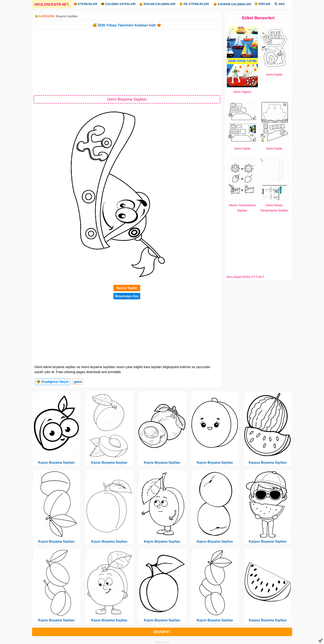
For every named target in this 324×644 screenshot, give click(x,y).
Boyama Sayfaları (67, 16)
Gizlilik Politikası (162, 642)
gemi (78, 382)
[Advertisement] (127, 62)
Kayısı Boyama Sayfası (56, 463)
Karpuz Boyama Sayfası (268, 463)
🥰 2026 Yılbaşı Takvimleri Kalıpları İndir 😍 (127, 25)
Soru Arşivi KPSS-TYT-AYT (245, 277)
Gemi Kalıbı (274, 74)
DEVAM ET (162, 632)
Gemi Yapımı (242, 92)
